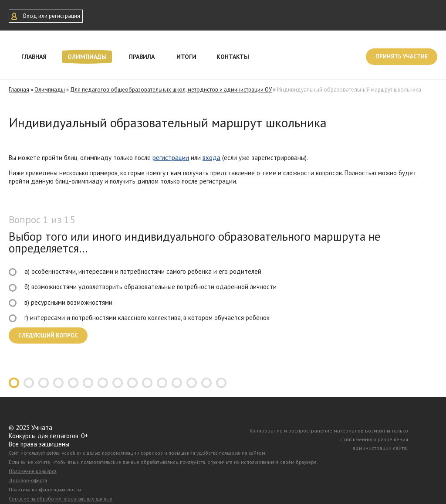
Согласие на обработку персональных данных (61, 499)
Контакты (233, 57)
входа (211, 158)
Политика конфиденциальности (45, 490)
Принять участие (402, 56)
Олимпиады (87, 57)
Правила (142, 57)
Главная (34, 57)
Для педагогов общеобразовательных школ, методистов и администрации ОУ (171, 90)
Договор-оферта (28, 480)
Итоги (186, 57)
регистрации (171, 158)
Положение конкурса (33, 471)
